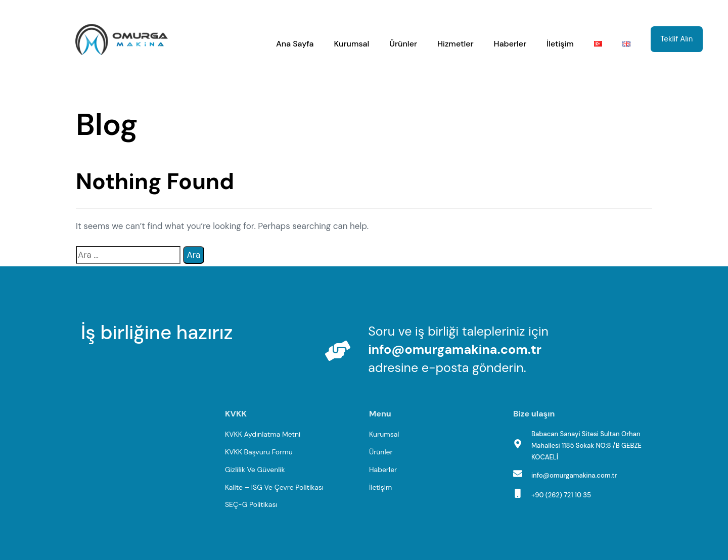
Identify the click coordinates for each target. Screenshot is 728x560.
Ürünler (403, 44)
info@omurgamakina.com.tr (455, 349)
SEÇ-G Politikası (251, 504)
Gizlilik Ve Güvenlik (255, 470)
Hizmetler (456, 44)
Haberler (510, 44)
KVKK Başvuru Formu (259, 452)
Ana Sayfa (295, 44)
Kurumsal (352, 44)
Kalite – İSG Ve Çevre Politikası (274, 487)
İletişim (560, 44)
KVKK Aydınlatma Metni (263, 434)
